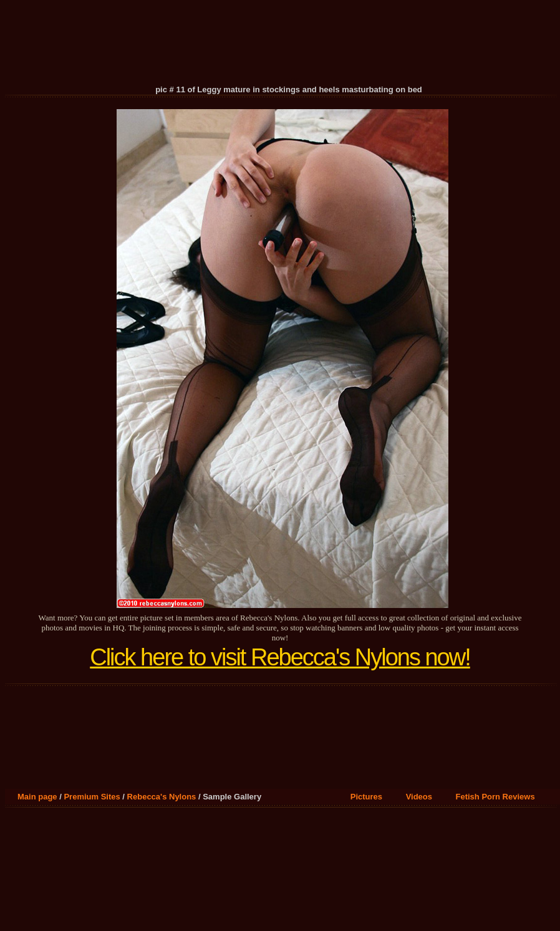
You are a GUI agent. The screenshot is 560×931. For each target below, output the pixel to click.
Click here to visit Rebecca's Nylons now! (280, 657)
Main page (37, 797)
